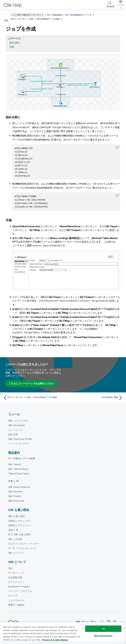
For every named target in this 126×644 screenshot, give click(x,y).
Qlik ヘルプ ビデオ (18, 419)
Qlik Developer (17, 424)
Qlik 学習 (13, 433)
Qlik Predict (15, 495)
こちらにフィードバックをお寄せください (31, 382)
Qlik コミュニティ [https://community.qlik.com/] (86, 620)
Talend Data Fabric (19, 472)
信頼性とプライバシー (20, 524)
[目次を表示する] (7, 15)
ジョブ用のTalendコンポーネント (27, 15)
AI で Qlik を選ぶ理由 (19, 533)
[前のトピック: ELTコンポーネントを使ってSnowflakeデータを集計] (32, 396)
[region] (62, 633)
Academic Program (19, 585)
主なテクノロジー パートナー (24, 542)
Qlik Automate (16, 499)
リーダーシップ (16, 571)
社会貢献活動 (15, 576)
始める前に (15, 42)
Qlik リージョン (16, 551)
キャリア (13, 594)
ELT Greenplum (55, 15)
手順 (12, 47)
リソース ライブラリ (19, 442)
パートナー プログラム (20, 590)
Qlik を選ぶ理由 (16, 515)
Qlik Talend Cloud (18, 467)
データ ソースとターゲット (22, 547)
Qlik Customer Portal (20, 437)
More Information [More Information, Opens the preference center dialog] (103, 636)
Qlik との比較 (15, 538)
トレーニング (15, 428)
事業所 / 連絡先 (16, 603)
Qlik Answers (16, 490)
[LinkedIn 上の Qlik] (108, 620)
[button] (117, 147)
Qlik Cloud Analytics (19, 485)
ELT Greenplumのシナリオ (79, 15)
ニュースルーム (16, 599)
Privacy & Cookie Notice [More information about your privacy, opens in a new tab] (55, 640)
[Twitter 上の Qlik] (102, 620)
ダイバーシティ (16, 580)
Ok (103, 629)
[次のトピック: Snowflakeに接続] (94, 396)
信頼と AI (13, 528)
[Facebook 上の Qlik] (115, 620)
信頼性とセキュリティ (20, 519)
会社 (10, 567)
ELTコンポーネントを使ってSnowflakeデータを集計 (36, 19)
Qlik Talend (15, 463)
